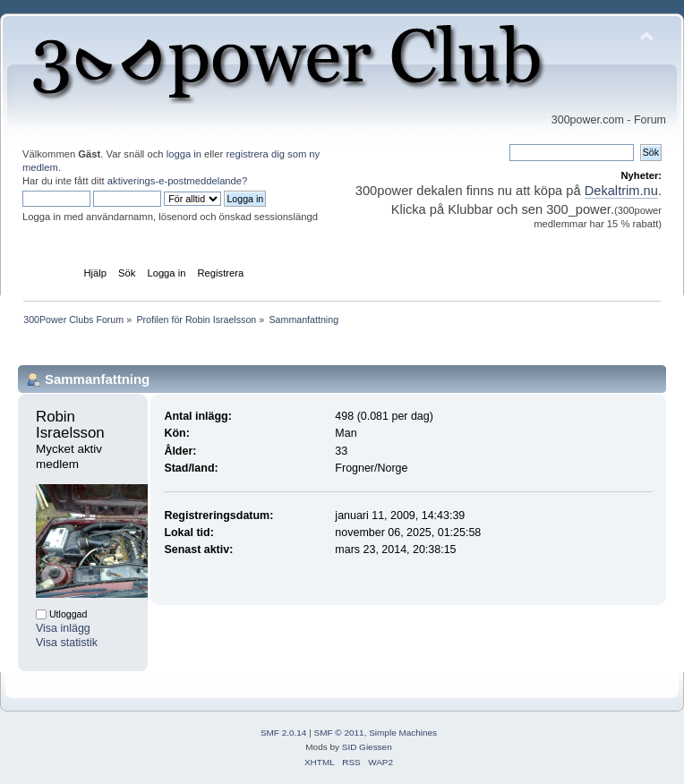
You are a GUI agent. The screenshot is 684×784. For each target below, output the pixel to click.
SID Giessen (367, 747)
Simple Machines (403, 733)
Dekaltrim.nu (621, 191)
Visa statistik (67, 643)
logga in (184, 154)
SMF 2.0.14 (284, 733)
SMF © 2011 (339, 733)
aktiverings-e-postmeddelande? (178, 181)
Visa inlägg (63, 628)
